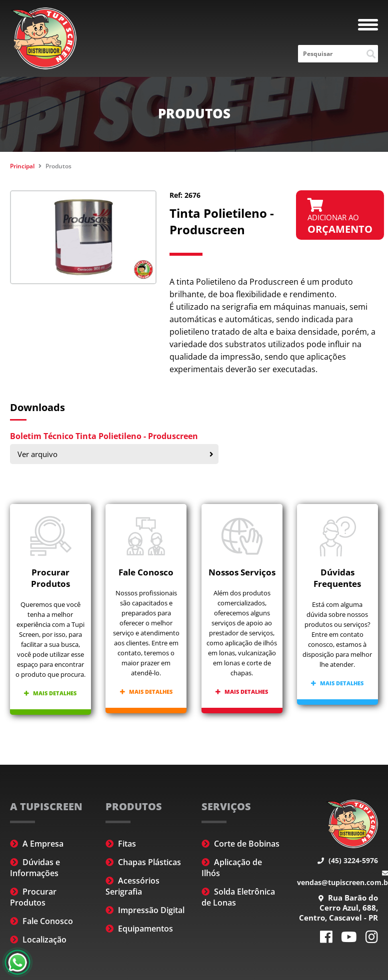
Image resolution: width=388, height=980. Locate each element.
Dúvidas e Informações (35, 868)
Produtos (58, 166)
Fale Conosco (41, 921)
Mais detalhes (50, 693)
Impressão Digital (145, 910)
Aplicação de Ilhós (232, 868)
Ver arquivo (115, 454)
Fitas (121, 844)
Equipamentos (139, 929)
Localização (38, 940)
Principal (22, 166)
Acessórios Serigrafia (132, 886)
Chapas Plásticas (143, 862)
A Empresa (37, 844)
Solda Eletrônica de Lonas (238, 897)
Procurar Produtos (33, 897)
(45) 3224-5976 (348, 860)
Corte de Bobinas (240, 844)
